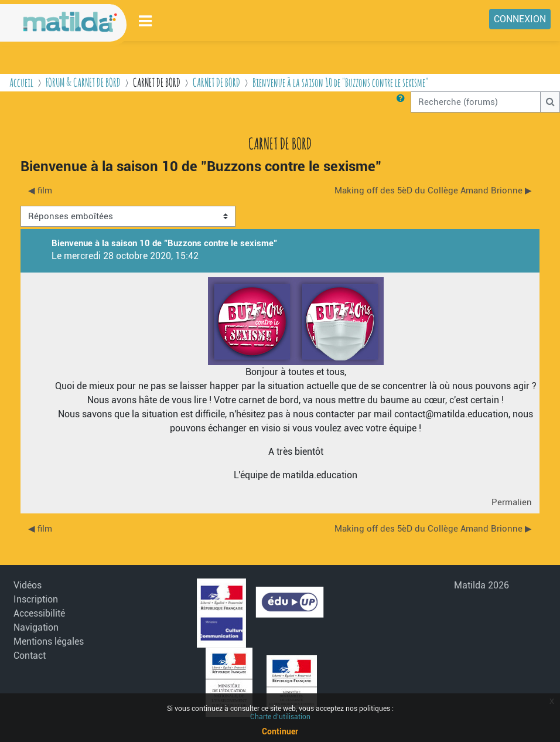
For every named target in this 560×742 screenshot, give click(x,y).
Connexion (520, 19)
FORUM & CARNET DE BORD (83, 82)
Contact (30, 656)
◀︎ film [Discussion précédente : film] (40, 190)
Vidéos (28, 585)
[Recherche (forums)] (476, 102)
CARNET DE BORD (216, 82)
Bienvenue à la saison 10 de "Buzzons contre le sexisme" (340, 82)
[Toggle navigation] (146, 21)
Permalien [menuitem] (512, 502)
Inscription (36, 599)
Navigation (36, 627)
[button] (403, 102)
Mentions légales (49, 641)
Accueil (21, 82)
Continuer (280, 731)
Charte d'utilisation (280, 717)
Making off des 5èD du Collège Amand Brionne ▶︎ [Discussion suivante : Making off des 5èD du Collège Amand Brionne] (433, 190)
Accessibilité (39, 613)
